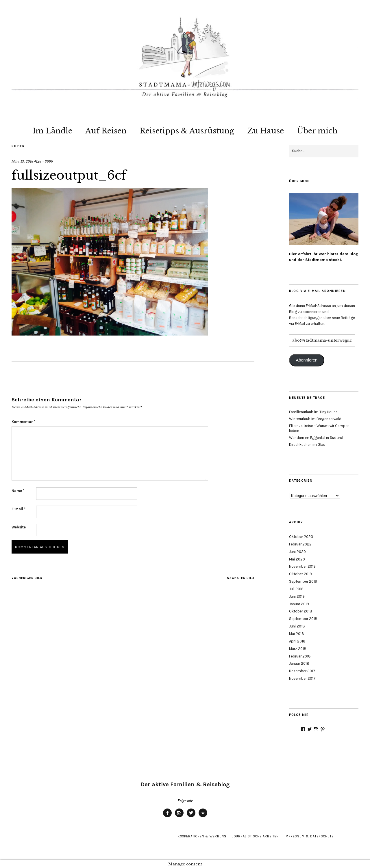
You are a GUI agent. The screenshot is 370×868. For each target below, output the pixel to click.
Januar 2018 (299, 663)
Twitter (191, 817)
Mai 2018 (297, 634)
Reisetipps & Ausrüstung (187, 131)
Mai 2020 (297, 559)
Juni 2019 (297, 596)
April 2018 (297, 641)
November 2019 (302, 566)
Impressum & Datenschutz (309, 836)
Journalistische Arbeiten (255, 836)
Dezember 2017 (302, 671)
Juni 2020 (297, 552)
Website (19, 527)
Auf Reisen (106, 131)
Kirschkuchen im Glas (307, 445)
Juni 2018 (297, 626)
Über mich (317, 131)
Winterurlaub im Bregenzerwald (315, 419)
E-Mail (18, 509)
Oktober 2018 (301, 611)
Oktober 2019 (300, 574)
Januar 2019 (299, 604)
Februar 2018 (300, 656)
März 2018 (298, 649)
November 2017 (302, 678)
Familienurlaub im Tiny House (313, 412)
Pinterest (203, 817)
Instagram (179, 817)
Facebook (167, 817)
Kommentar (23, 422)
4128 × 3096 (44, 161)
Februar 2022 (300, 544)
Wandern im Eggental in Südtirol (316, 438)
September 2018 (303, 619)
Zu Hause (266, 131)
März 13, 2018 (22, 161)
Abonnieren (307, 360)
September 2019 (303, 581)
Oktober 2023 (301, 537)
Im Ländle (52, 131)
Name (18, 491)
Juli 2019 (296, 589)
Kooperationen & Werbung (202, 836)
